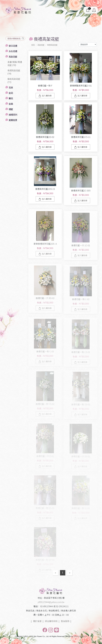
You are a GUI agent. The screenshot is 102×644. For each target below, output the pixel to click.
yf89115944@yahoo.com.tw (51, 602)
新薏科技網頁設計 (80, 636)
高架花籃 (41, 45)
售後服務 (65, 621)
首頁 (33, 45)
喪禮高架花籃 (52, 45)
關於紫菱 (37, 621)
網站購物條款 (51, 621)
